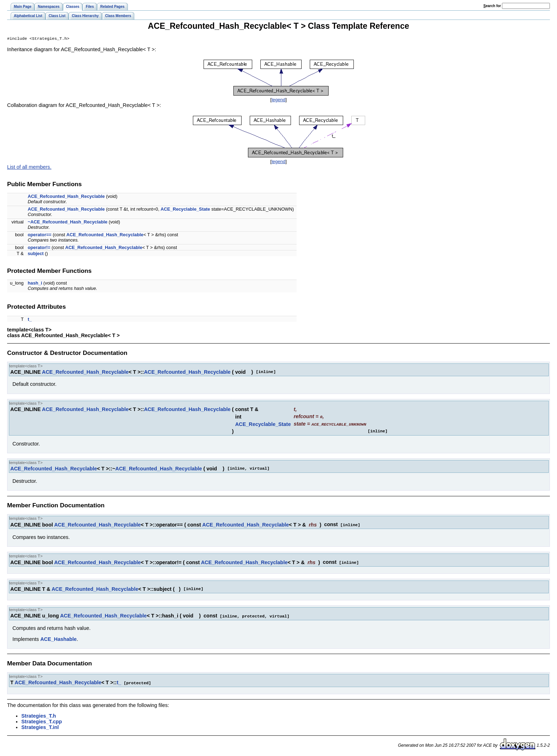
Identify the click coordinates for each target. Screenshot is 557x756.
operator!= (39, 248)
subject (36, 254)
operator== (40, 235)
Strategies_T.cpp (42, 720)
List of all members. (29, 168)
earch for (492, 6)
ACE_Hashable (58, 638)
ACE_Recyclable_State (185, 210)
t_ (30, 320)
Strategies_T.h (39, 714)
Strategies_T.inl (40, 726)
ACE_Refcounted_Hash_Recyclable (66, 197)
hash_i (35, 284)
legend (278, 100)
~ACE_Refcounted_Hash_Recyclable (67, 223)
